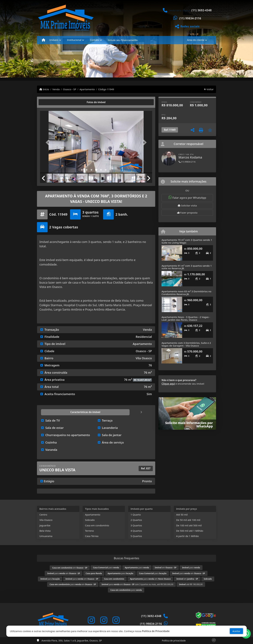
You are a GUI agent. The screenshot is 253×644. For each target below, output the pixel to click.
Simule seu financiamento (123, 40)
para (106, 568)
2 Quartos (136, 520)
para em (64, 573)
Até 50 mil (182, 515)
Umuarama (46, 536)
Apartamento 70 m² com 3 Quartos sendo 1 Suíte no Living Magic (187, 241)
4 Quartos (136, 531)
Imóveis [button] (54, 40)
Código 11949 (106, 89)
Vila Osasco (46, 520)
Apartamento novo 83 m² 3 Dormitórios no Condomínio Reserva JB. (186, 293)
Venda (56, 89)
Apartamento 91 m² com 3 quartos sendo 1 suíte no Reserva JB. (187, 267)
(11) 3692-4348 (202, 10)
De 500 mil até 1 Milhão (190, 531)
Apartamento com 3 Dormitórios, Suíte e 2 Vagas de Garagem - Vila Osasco (186, 344)
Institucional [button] (74, 40)
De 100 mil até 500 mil (189, 525)
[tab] (50, 102)
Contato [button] (95, 40)
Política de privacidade (174, 641)
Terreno (89, 531)
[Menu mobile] (43, 40)
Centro (43, 515)
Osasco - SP (70, 89)
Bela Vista (45, 531)
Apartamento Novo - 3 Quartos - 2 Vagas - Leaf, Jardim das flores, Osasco (186, 318)
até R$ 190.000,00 (191, 584)
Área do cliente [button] (196, 40)
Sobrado (90, 520)
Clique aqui (168, 384)
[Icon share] (91, 620)
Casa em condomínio (97, 525)
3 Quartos (136, 525)
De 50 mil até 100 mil (188, 520)
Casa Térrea (92, 536)
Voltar (209, 89)
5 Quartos (136, 536)
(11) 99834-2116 (190, 18)
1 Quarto (136, 515)
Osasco (57, 287)
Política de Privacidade (156, 632)
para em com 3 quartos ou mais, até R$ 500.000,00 (137, 584)
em (70, 568)
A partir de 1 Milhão (188, 536)
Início (44, 89)
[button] (48, 142)
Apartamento (87, 89)
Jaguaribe (45, 525)
